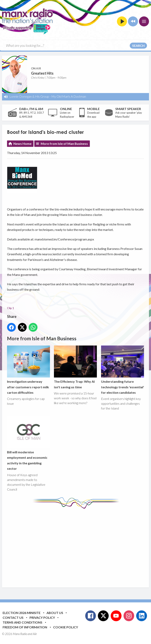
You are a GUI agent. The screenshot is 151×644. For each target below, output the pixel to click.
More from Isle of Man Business (64, 144)
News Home (22, 144)
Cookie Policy (66, 627)
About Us (55, 613)
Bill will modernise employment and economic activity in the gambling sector (28, 443)
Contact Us (13, 617)
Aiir (35, 634)
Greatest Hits (42, 73)
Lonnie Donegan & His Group (29, 96)
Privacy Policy (42, 617)
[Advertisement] (79, 545)
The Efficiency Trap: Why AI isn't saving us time (75, 367)
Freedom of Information (25, 627)
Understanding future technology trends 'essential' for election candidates (123, 370)
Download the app (93, 115)
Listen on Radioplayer (67, 115)
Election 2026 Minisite (22, 613)
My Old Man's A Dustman (69, 96)
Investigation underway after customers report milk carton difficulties (28, 370)
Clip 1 (11, 308)
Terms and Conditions (22, 622)
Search (138, 46)
